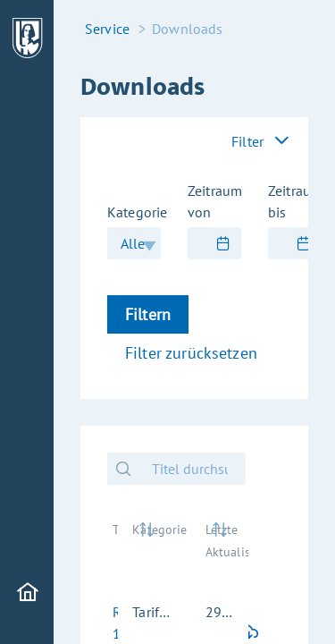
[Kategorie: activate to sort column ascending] (154, 550)
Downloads (187, 29)
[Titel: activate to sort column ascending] (108, 550)
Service (107, 29)
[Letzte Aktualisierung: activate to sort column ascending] (220, 550)
